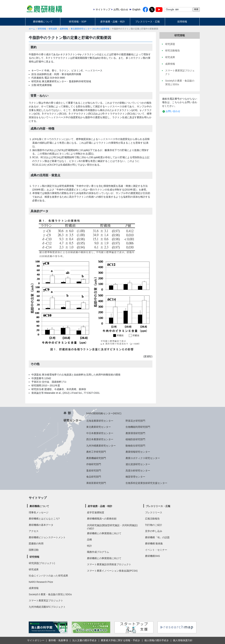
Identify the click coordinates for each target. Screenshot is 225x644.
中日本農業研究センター (100, 433)
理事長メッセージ (39, 512)
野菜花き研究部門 (135, 421)
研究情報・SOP (78, 22)
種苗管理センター (135, 477)
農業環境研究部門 (135, 433)
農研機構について (43, 22)
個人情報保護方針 (183, 640)
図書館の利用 (36, 544)
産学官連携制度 (96, 512)
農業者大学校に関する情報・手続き (120, 640)
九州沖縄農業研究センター (101, 446)
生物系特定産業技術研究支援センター (146, 483)
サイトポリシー (36, 640)
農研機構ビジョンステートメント (47, 537)
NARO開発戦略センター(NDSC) (104, 413)
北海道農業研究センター (100, 421)
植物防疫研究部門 (135, 439)
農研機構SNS (152, 556)
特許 (89, 546)
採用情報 (182, 22)
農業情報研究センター (138, 452)
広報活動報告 (152, 519)
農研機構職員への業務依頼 (102, 519)
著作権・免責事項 (58, 640)
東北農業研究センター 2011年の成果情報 (90, 29)
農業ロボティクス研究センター (143, 458)
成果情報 (64, 29)
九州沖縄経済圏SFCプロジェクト (47, 607)
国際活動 (34, 550)
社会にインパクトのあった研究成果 (48, 576)
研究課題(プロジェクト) (42, 563)
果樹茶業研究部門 (96, 483)
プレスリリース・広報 (147, 22)
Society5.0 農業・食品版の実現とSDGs (50, 594)
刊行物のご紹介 (154, 525)
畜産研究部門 (94, 471)
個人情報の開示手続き (157, 640)
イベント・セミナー (156, 550)
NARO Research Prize (41, 582)
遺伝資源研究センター (138, 464)
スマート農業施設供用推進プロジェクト (109, 564)
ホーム (32, 29)
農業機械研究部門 (96, 458)
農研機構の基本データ (41, 525)
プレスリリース (154, 512)
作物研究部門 (94, 464)
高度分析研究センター (138, 471)
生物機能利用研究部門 (138, 427)
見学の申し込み (154, 531)
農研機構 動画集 (154, 544)
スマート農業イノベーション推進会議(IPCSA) (112, 571)
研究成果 (53, 29)
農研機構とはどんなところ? (44, 519)
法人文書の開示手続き (85, 640)
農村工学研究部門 (96, 452)
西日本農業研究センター (100, 439)
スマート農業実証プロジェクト (46, 601)
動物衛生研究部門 (135, 446)
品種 (89, 539)
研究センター (72, 420)
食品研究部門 (94, 477)
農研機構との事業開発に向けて (104, 533)
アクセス (34, 531)
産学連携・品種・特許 (113, 22)
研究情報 (42, 29)
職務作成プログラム (98, 552)
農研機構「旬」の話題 (157, 537)
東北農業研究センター (99, 427)
